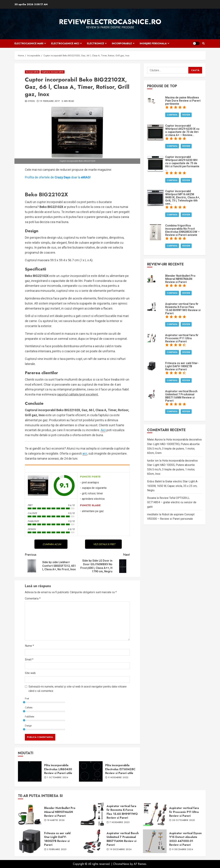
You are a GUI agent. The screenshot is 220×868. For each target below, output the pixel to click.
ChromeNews (121, 864)
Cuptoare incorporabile (53, 72)
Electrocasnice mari (29, 43)
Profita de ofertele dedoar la (58, 177)
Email (29, 659)
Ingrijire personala (153, 43)
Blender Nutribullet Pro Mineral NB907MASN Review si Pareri (30, 814)
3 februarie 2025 (57, 850)
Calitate (29, 707)
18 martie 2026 (56, 820)
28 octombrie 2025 (183, 820)
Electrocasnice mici (65, 43)
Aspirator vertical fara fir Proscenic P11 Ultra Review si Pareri (155, 814)
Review (186, 115)
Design (28, 726)
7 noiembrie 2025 (120, 822)
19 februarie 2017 (50, 101)
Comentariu (33, 598)
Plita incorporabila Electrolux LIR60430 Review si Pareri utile (30, 771)
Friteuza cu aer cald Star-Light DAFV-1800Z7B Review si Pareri (30, 841)
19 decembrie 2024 (121, 850)
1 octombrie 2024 (58, 778)
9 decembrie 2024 (183, 850)
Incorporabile (122, 43)
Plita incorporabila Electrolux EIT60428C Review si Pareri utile (91, 771)
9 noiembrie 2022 (118, 778)
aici (85, 453)
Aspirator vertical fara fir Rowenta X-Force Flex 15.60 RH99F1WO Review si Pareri (92, 814)
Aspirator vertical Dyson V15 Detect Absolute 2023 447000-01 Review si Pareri (155, 841)
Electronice (95, 43)
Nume (29, 646)
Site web (30, 673)
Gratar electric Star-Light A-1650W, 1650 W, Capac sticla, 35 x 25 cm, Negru (173, 486)
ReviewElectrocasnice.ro (110, 22)
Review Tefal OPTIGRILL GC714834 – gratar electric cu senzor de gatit (172, 502)
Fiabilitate (29, 717)
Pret (27, 698)
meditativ (153, 514)
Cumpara (172, 115)
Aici (103, 430)
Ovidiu (31, 101)
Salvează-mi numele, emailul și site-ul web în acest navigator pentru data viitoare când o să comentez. (78, 689)
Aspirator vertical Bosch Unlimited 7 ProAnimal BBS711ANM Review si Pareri (92, 841)
